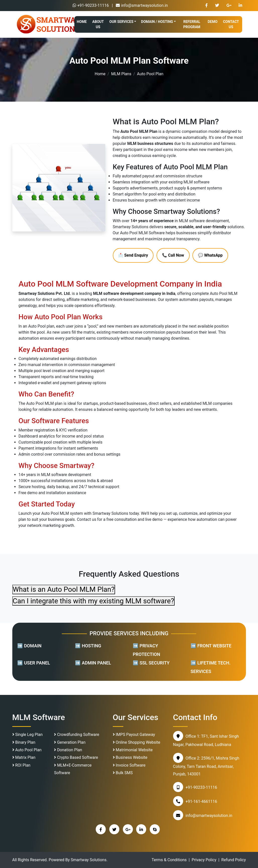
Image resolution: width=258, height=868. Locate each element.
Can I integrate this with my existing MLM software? (93, 601)
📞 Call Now (173, 255)
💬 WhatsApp (210, 255)
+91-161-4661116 (201, 801)
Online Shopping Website (137, 742)
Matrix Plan (24, 757)
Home (100, 74)
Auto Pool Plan (27, 750)
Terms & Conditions (169, 860)
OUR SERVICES (121, 22)
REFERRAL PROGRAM (192, 24)
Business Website (130, 757)
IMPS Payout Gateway (134, 735)
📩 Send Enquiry (133, 255)
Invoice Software (129, 765)
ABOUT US (98, 24)
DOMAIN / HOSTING (157, 22)
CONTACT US (231, 24)
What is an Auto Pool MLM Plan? (64, 589)
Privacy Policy (204, 860)
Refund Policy (234, 860)
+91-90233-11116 (91, 5)
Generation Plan (70, 742)
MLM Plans (121, 74)
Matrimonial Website (133, 750)
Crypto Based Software (76, 757)
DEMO (213, 22)
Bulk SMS (123, 773)
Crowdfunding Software (77, 735)
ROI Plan (21, 765)
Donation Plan (68, 750)
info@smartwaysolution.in (142, 5)
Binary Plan (24, 742)
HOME (82, 22)
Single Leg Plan (28, 735)
